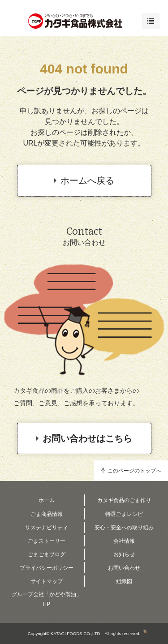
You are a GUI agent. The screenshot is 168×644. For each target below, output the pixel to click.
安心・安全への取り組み (124, 528)
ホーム (47, 500)
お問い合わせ (124, 568)
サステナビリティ (47, 528)
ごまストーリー (47, 541)
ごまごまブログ (47, 554)
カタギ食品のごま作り (124, 500)
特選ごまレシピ (124, 514)
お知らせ (124, 554)
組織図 (124, 581)
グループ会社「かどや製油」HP (47, 599)
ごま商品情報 (47, 514)
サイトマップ (47, 581)
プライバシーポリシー (47, 568)
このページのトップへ (134, 471)
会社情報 (124, 541)
